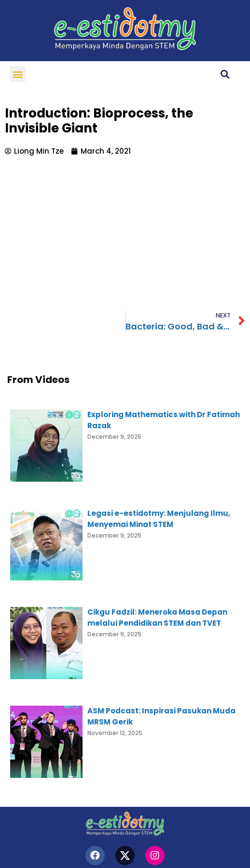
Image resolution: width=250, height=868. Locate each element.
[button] (18, 74)
